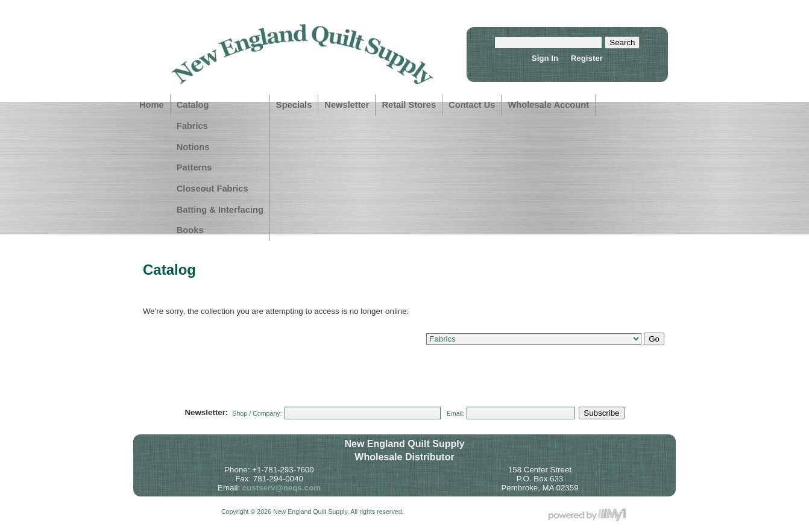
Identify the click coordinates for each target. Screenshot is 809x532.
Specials (294, 105)
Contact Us (472, 105)
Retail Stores (409, 105)
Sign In (545, 58)
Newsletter (347, 105)
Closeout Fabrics (212, 189)
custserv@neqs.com (282, 488)
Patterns (194, 167)
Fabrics (192, 126)
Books (190, 230)
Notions (193, 147)
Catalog (193, 105)
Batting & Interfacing (220, 210)
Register (587, 58)
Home (152, 105)
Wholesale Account (548, 105)
